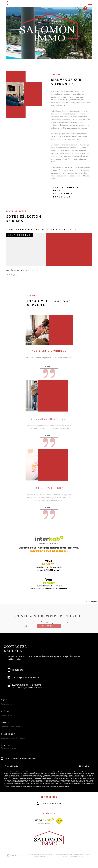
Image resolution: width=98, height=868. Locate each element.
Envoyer (84, 765)
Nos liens (64, 855)
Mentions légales (79, 853)
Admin (88, 853)
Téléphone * (8, 733)
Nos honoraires (59, 853)
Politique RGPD (73, 855)
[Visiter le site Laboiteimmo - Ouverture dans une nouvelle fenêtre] (14, 854)
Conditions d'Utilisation (50, 785)
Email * (5, 721)
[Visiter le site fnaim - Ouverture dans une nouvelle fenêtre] (59, 820)
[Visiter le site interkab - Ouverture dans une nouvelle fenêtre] (44, 820)
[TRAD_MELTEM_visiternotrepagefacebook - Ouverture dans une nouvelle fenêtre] (85, 3)
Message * (7, 744)
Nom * (4, 699)
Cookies (81, 855)
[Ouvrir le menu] (90, 3)
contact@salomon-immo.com (26, 676)
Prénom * (6, 710)
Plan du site (69, 853)
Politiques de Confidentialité (32, 785)
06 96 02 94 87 (18, 669)
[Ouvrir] (8, 3)
